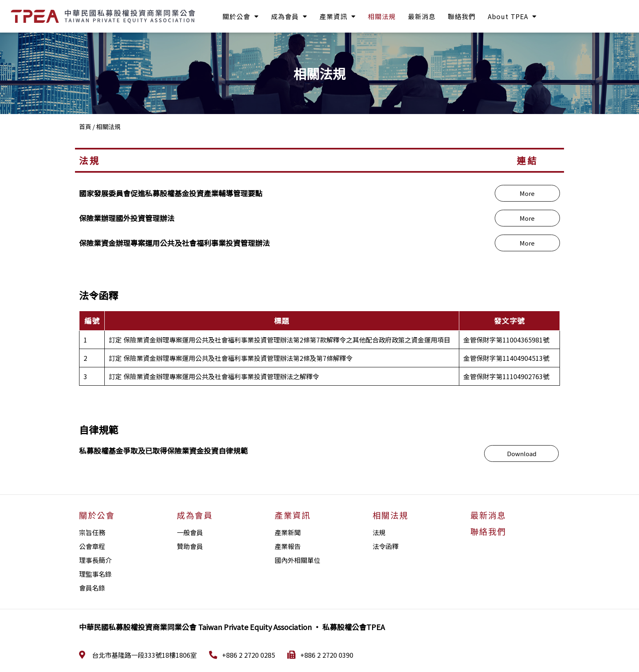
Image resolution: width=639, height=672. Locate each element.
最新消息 (422, 16)
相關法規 (382, 16)
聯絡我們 (462, 16)
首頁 (85, 126)
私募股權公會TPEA (354, 627)
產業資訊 (338, 16)
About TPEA (512, 16)
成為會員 (289, 16)
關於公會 (241, 16)
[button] (527, 193)
